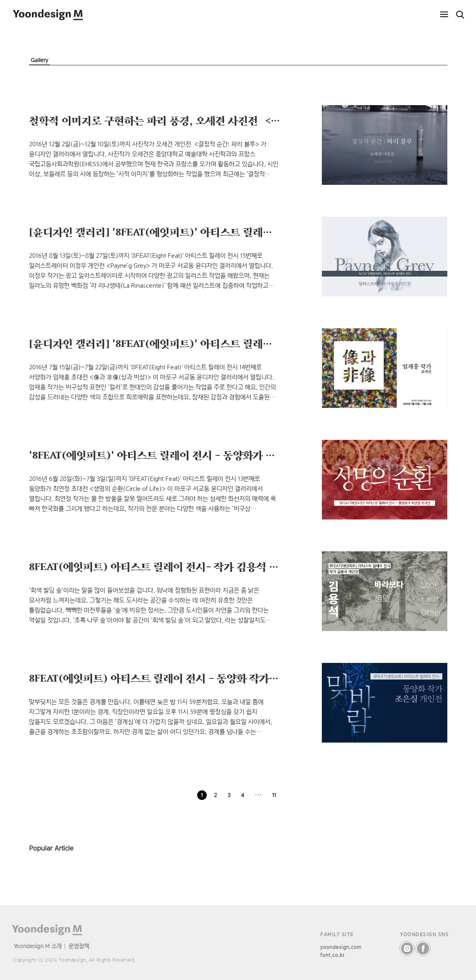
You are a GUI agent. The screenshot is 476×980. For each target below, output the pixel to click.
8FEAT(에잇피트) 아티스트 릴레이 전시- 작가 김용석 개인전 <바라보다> (191, 566)
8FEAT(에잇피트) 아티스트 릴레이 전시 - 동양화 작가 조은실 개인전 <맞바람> (204, 678)
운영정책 (79, 946)
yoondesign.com (341, 947)
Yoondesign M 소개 (38, 946)
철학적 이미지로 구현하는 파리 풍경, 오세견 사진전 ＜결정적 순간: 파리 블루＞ (206, 120)
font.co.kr (332, 955)
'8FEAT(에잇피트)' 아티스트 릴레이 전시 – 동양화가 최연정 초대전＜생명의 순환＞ (215, 455)
